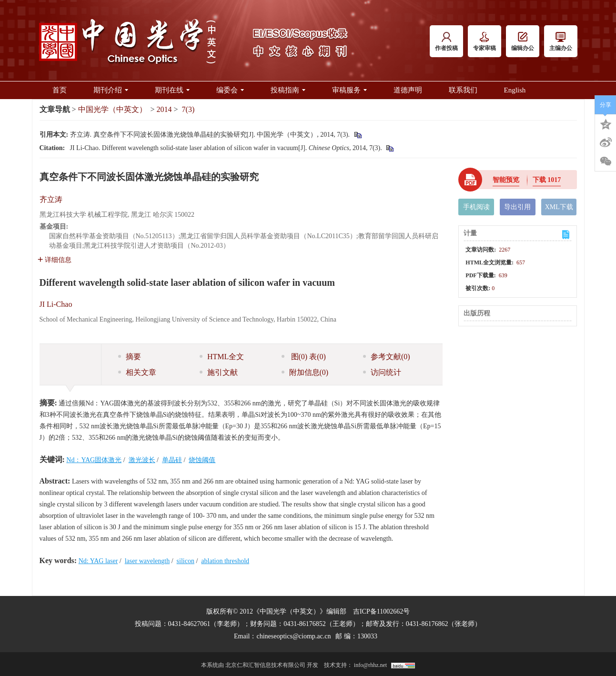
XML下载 (559, 207)
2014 (164, 109)
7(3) (188, 109)
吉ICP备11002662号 (381, 611)
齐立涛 (51, 199)
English (515, 90)
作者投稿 (446, 42)
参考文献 (387, 357)
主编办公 (561, 42)
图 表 (304, 357)
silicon (186, 561)
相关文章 (137, 372)
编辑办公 (523, 42)
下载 (547, 180)
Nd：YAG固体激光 (94, 460)
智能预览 (506, 180)
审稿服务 (349, 90)
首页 (60, 90)
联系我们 (463, 90)
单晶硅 (172, 460)
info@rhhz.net (370, 665)
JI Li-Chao (56, 304)
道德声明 (408, 90)
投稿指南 (288, 90)
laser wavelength (147, 561)
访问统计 (382, 372)
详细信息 (55, 260)
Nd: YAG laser (98, 561)
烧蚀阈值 (202, 460)
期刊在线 (172, 90)
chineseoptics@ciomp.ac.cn (293, 636)
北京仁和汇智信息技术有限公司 (265, 665)
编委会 (230, 90)
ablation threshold (225, 561)
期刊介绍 (111, 90)
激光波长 (142, 460)
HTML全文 (222, 357)
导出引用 (517, 207)
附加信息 (305, 372)
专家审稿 (485, 42)
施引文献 (219, 372)
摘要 (130, 357)
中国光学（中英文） (112, 109)
